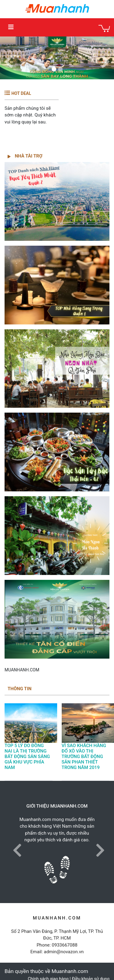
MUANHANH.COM (22, 670)
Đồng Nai (89, 43)
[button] (9, 58)
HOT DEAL (21, 93)
